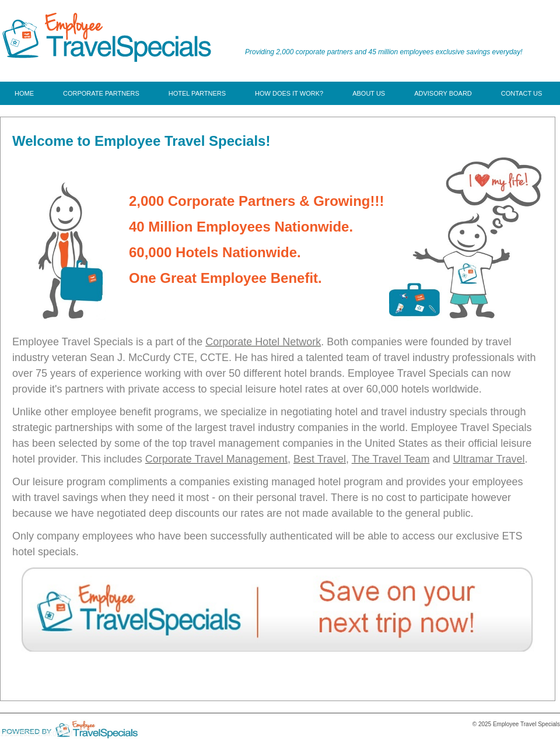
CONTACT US (522, 93)
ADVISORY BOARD (443, 93)
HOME (24, 93)
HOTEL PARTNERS (197, 93)
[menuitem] (24, 93)
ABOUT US (369, 93)
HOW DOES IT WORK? (289, 93)
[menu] (278, 93)
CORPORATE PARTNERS (101, 93)
